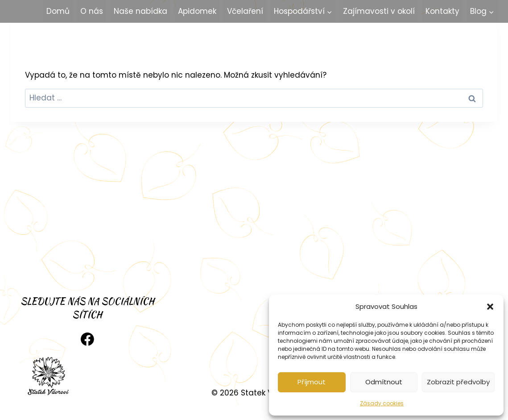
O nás (92, 11)
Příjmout (312, 382)
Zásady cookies (382, 403)
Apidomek (197, 11)
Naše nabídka (140, 11)
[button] (490, 307)
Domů (58, 11)
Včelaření (245, 11)
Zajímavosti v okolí (379, 11)
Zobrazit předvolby (458, 382)
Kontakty (442, 11)
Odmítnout (384, 382)
